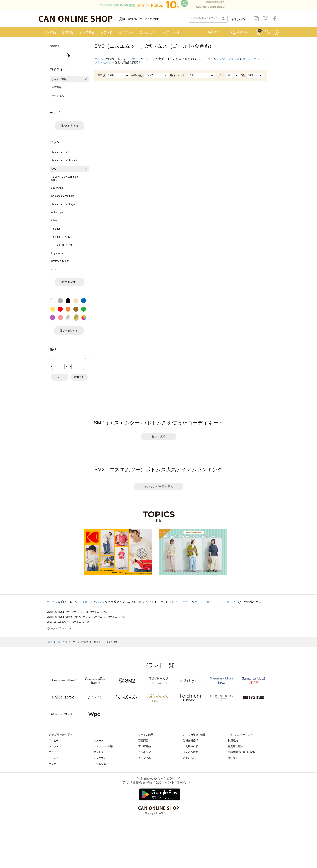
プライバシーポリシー (240, 735)
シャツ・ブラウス (228, 59)
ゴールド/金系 (81, 642)
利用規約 (233, 741)
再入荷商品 (87, 32)
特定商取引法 (235, 746)
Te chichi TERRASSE (63, 245)
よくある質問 (191, 752)
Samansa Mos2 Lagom (64, 204)
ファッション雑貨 (103, 746)
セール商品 (58, 96)
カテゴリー (126, 32)
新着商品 (68, 32)
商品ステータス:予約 (105, 642)
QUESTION (276, 32)
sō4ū (54, 221)
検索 (223, 19)
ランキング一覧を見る (159, 487)
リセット (60, 377)
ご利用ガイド (191, 746)
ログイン (219, 32)
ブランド (106, 32)
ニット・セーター (227, 602)
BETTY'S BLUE (60, 261)
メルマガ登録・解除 (194, 735)
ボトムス (100, 59)
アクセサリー (101, 752)
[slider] (52, 357)
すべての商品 (47, 32)
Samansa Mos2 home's (64, 160)
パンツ (148, 59)
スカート (135, 59)
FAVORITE (268, 32)
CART (258, 31)
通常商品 (56, 87)
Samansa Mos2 (60, 152)
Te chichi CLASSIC (62, 237)
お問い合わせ (191, 758)
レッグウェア (101, 758)
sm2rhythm (58, 188)
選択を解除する (69, 126)
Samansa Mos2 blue (63, 196)
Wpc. (54, 270)
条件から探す (239, 19)
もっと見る (159, 436)
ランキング (146, 32)
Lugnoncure (58, 253)
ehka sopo (57, 212)
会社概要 (233, 758)
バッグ (52, 764)
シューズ (98, 741)
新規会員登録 (191, 741)
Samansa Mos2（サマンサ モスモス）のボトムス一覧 (77, 612)
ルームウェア (101, 764)
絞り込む (79, 377)
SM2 (54, 169)
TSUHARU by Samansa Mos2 (65, 178)
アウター (54, 752)
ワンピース (55, 741)
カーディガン (251, 59)
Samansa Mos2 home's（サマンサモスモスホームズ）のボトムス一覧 (86, 617)
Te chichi (56, 229)
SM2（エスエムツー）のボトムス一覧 (68, 622)
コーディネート (170, 32)
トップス (54, 746)
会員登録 (242, 32)
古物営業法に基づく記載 (242, 752)
